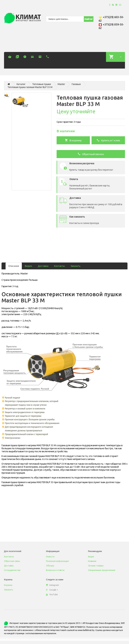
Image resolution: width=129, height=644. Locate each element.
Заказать (76, 266)
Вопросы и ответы (55, 570)
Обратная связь (12, 561)
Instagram (52, 585)
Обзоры (50, 566)
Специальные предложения (102, 570)
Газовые (76, 84)
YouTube (52, 594)
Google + (52, 590)
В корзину (73, 140)
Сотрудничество (12, 570)
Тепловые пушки (42, 84)
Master (61, 84)
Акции (91, 557)
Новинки (92, 561)
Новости (50, 557)
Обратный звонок (91, 154)
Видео (28, 266)
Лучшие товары (96, 566)
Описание (14, 266)
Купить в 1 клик (108, 140)
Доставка (43, 266)
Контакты (59, 266)
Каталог (21, 84)
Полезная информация (57, 561)
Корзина (8, 585)
